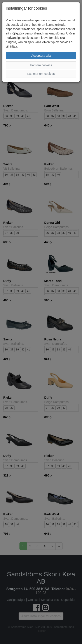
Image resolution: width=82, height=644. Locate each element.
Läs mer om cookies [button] (41, 74)
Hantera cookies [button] (41, 65)
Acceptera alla (41, 56)
